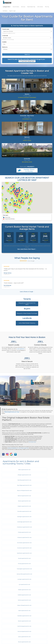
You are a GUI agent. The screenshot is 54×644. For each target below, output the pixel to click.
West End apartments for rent (14, 584)
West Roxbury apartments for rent (39, 584)
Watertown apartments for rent (39, 579)
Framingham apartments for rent (39, 517)
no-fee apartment (21, 349)
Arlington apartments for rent (39, 470)
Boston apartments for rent (14, 485)
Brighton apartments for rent (39, 485)
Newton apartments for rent (39, 543)
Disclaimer (7, 620)
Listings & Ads (7, 7)
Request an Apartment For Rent (27, 304)
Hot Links (7, 612)
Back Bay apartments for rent (14, 475)
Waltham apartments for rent (14, 579)
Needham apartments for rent (14, 543)
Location (5, 36)
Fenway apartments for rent (14, 517)
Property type (6, 29)
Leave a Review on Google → (27, 292)
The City (47, 7)
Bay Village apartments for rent (39, 475)
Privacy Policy (8, 624)
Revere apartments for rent (39, 553)
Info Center (40, 7)
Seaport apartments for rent (14, 564)
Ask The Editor (8, 614)
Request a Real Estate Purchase (27, 313)
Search (27, 54)
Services (23, 7)
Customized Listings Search (27, 61)
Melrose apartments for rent (39, 532)
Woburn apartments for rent (39, 590)
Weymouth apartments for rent (14, 590)
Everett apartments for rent (39, 511)
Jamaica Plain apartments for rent (14, 522)
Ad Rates (5, 11)
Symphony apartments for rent (14, 574)
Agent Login (12, 11)
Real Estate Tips (31, 7)
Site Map (7, 628)
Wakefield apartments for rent (39, 574)
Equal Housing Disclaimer (11, 626)
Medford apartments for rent (14, 532)
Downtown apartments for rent (39, 506)
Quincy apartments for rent (14, 553)
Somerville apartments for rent (39, 564)
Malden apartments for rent (39, 527)
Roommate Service (9, 601)
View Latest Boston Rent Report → (27, 249)
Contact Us (7, 618)
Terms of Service (9, 622)
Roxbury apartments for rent (39, 558)
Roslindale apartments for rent (14, 558)
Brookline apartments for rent (14, 490)
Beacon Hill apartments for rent (14, 480)
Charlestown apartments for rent (39, 496)
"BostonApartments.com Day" (12, 412)
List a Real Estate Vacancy (27, 323)
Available (4, 42)
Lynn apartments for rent (14, 527)
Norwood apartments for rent (39, 548)
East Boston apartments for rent (14, 511)
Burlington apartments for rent (39, 490)
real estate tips (32, 442)
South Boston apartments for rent (14, 569)
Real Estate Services (10, 603)
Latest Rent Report (9, 631)
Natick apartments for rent (39, 537)
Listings (6, 597)
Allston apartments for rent (14, 470)
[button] (27, 38)
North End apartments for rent (14, 548)
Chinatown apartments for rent (39, 501)
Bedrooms (5, 47)
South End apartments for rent (39, 569)
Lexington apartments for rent (39, 522)
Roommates (16, 7)
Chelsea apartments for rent (14, 501)
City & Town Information (10, 610)
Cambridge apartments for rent (14, 496)
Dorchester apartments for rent (14, 506)
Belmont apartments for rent (39, 480)
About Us (7, 616)
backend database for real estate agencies (18, 448)
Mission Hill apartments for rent (14, 537)
